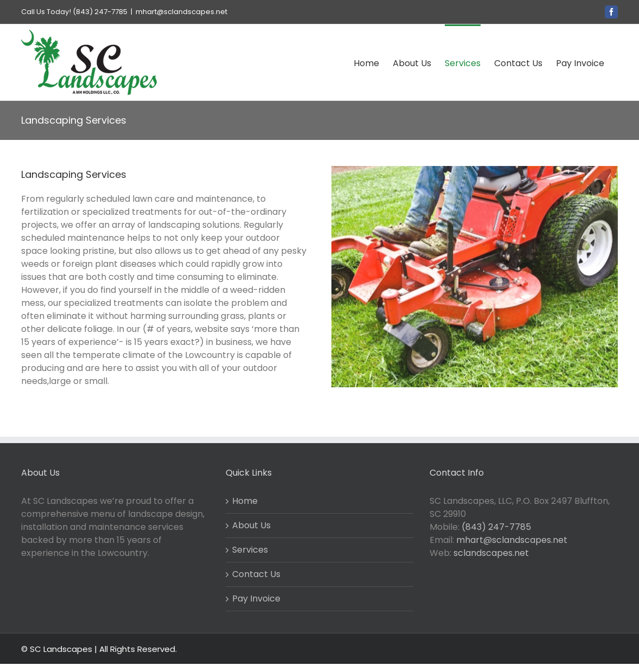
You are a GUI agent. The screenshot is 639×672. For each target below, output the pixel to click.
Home (245, 501)
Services (250, 550)
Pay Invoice (256, 599)
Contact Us (256, 574)
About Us (251, 525)
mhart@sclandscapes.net (181, 12)
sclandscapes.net (491, 553)
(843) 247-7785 (496, 527)
